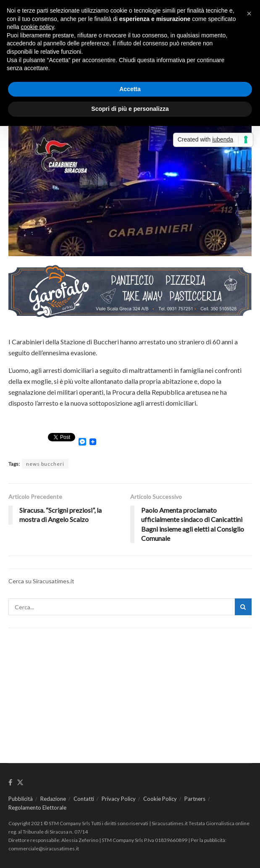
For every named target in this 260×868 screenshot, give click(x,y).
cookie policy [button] (37, 27)
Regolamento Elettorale (37, 808)
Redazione (53, 799)
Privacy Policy (119, 799)
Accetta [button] (130, 89)
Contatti (84, 799)
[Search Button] (243, 607)
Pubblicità (21, 799)
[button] (249, 13)
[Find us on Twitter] (20, 783)
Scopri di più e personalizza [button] (130, 109)
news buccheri (45, 464)
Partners (195, 799)
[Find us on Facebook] (10, 783)
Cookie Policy (160, 799)
